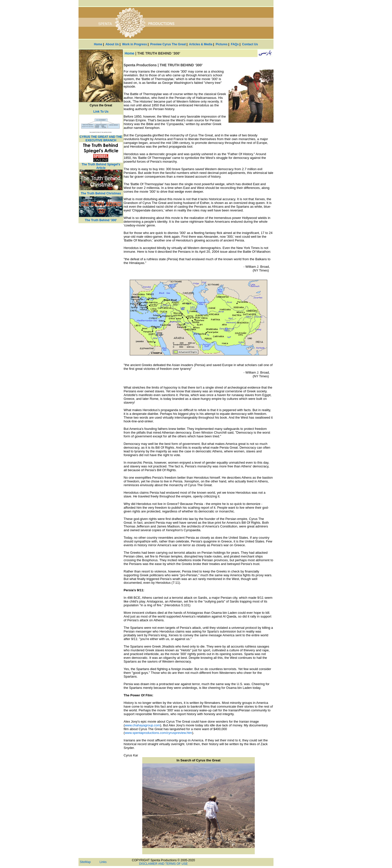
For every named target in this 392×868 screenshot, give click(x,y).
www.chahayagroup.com (142, 725)
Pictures (222, 44)
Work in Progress (135, 44)
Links (103, 862)
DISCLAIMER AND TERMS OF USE (163, 864)
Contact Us (250, 44)
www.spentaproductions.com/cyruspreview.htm (158, 733)
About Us (112, 44)
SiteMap (85, 862)
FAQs (235, 44)
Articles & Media (201, 44)
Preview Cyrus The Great (168, 44)
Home (98, 44)
